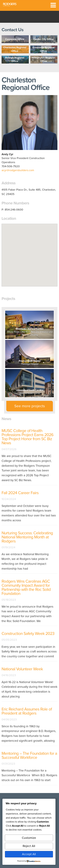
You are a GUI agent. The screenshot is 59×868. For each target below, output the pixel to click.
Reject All (29, 846)
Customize (29, 838)
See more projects (30, 406)
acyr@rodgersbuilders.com (18, 170)
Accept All (29, 854)
